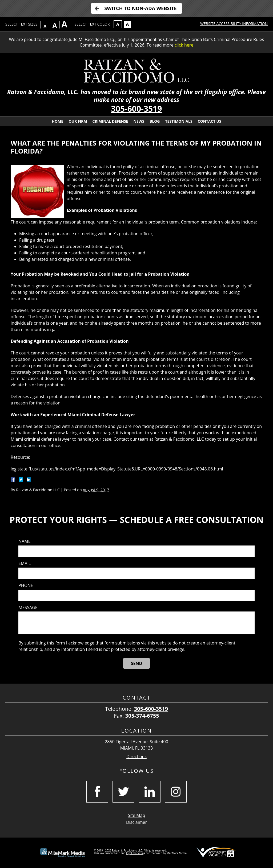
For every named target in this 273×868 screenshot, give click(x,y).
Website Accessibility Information (234, 24)
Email (25, 563)
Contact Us (210, 121)
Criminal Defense (110, 121)
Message (28, 608)
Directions (136, 757)
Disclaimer (136, 822)
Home (57, 121)
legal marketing (136, 853)
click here (184, 45)
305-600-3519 (137, 109)
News (139, 121)
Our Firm (78, 121)
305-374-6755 (142, 716)
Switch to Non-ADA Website (140, 8)
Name (24, 541)
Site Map (137, 815)
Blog (155, 121)
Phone (26, 586)
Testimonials (179, 121)
